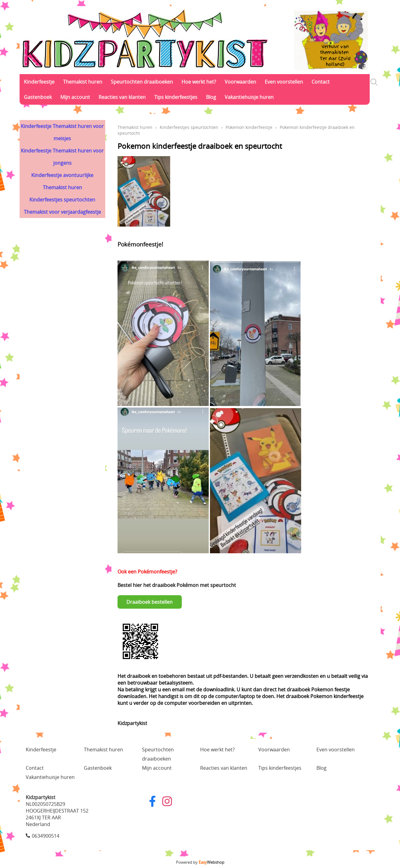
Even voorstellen (284, 82)
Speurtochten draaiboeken (142, 82)
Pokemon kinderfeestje (249, 127)
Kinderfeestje (39, 82)
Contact (321, 82)
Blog (211, 97)
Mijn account (75, 97)
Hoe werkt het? (199, 82)
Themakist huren (83, 82)
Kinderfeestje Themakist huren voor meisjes (62, 132)
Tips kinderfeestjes (176, 97)
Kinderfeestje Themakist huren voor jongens (62, 157)
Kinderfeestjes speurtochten (62, 200)
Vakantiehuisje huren (249, 97)
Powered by (200, 862)
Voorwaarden (240, 82)
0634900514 (46, 836)
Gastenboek (38, 97)
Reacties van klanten (122, 97)
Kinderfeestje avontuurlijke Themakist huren (62, 181)
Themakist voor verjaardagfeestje (62, 212)
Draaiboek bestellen (150, 602)
